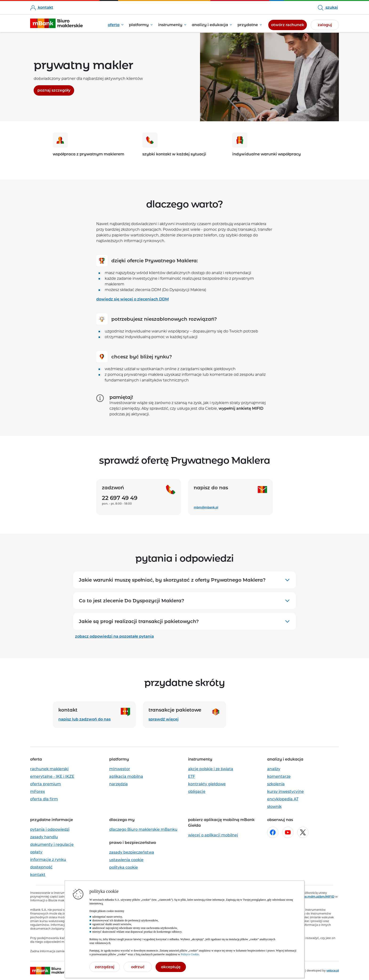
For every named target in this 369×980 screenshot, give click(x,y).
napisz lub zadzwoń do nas (84, 719)
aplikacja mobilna (126, 776)
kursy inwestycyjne (285, 792)
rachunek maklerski (49, 769)
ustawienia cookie (126, 860)
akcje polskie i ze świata (211, 769)
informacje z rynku (48, 860)
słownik (274, 807)
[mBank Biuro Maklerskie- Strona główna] (56, 23)
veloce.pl (333, 970)
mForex (38, 792)
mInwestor (120, 769)
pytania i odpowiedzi (50, 829)
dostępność (41, 867)
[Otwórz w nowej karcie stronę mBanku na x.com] (303, 832)
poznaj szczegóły (56, 90)
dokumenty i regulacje (52, 844)
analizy (274, 769)
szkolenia (276, 784)
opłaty (36, 852)
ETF (192, 776)
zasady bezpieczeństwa (132, 852)
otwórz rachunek (289, 24)
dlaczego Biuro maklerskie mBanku (143, 829)
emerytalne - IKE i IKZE (52, 776)
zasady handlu (44, 837)
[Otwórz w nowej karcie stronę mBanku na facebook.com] (273, 832)
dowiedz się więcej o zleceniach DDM (132, 299)
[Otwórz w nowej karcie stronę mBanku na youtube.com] (288, 832)
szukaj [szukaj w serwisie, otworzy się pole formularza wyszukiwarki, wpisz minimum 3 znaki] (328, 8)
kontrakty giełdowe (207, 784)
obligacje (197, 792)
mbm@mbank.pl (206, 507)
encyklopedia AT (283, 799)
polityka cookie (124, 867)
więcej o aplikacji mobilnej (213, 835)
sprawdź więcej (164, 719)
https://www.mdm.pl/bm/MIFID (312, 897)
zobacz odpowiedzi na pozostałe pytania (114, 636)
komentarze (279, 776)
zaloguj (325, 25)
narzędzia (118, 784)
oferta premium (46, 784)
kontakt (42, 7)
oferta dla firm (44, 799)
